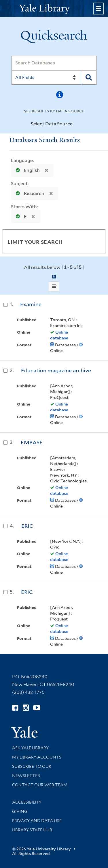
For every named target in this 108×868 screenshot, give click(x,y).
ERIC (27, 526)
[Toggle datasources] (76, 124)
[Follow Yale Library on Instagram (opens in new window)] (26, 708)
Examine (31, 304)
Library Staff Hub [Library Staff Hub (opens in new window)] (32, 830)
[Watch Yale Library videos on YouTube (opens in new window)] (37, 708)
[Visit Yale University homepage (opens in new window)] (24, 730)
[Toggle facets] (96, 241)
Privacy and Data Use (37, 821)
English (26, 170)
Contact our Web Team (40, 785)
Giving (20, 811)
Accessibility (27, 802)
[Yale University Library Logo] (54, 9)
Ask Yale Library (30, 748)
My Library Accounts (37, 757)
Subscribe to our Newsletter (32, 771)
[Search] (54, 63)
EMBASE (32, 442)
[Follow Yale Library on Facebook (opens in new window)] (15, 708)
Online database (59, 335)
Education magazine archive (56, 370)
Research (29, 193)
